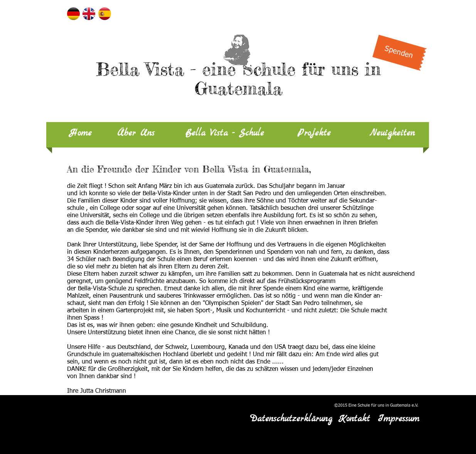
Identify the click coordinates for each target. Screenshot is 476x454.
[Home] (81, 134)
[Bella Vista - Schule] (225, 134)
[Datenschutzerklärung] (291, 419)
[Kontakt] (354, 419)
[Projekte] (314, 134)
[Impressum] (399, 419)
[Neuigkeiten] (392, 134)
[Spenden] (399, 52)
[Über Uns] (136, 134)
